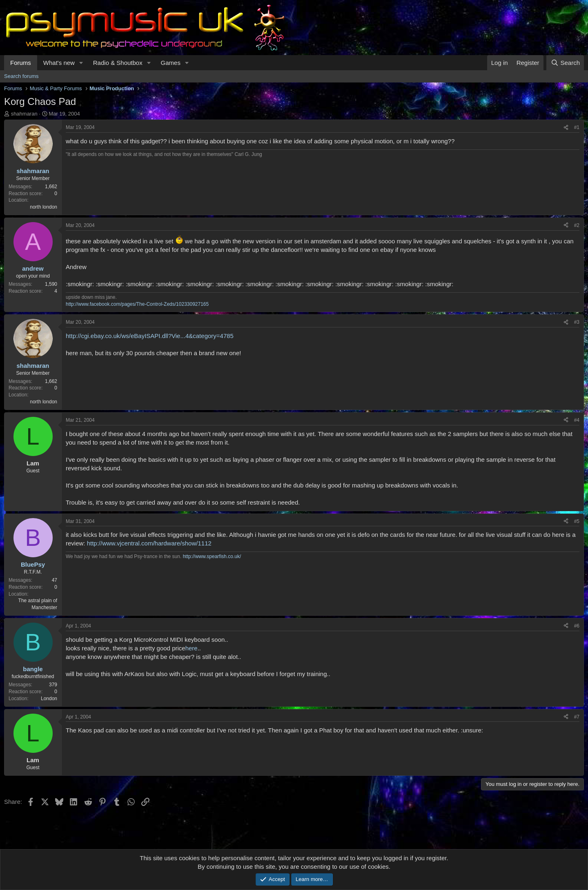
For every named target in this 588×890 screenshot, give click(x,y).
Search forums (21, 76)
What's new (59, 63)
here (192, 648)
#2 (577, 225)
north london (43, 207)
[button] (81, 63)
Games (171, 63)
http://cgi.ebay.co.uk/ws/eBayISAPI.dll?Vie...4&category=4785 (150, 336)
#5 (577, 521)
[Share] (566, 128)
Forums (21, 63)
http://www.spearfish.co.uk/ (212, 556)
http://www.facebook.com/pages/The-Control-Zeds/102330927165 (137, 304)
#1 (577, 127)
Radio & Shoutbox (118, 63)
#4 (577, 420)
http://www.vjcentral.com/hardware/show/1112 (149, 543)
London (49, 699)
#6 (577, 626)
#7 (577, 717)
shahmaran (24, 114)
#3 (577, 322)
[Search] (565, 63)
